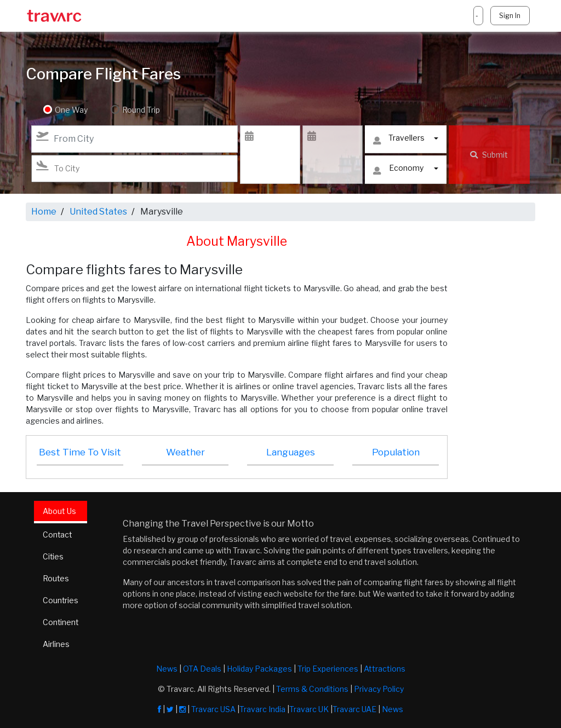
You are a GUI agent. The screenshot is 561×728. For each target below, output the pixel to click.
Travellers (399, 140)
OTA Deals (202, 669)
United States (98, 212)
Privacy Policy (379, 689)
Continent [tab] (61, 623)
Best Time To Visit (80, 452)
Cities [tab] (53, 557)
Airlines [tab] (56, 645)
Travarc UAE (354, 709)
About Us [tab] (59, 511)
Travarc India (262, 709)
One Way (71, 110)
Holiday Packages (259, 669)
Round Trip (140, 110)
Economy (398, 171)
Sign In (510, 16)
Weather (185, 452)
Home (44, 212)
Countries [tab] (61, 601)
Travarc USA (213, 709)
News (167, 669)
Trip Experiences (328, 669)
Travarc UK (309, 709)
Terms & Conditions (312, 689)
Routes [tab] (56, 579)
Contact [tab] (58, 535)
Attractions (385, 669)
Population (396, 452)
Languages (291, 452)
